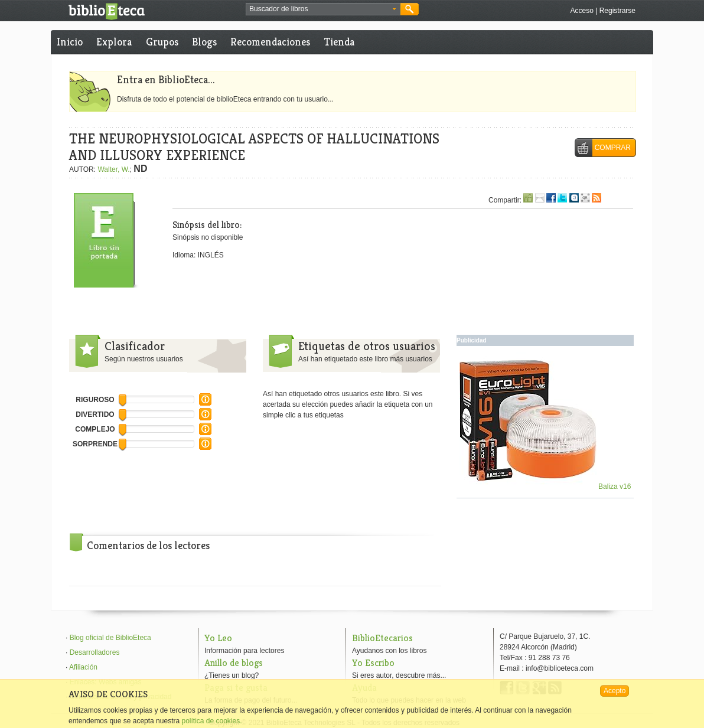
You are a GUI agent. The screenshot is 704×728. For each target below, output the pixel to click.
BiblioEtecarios (382, 638)
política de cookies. (211, 721)
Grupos (162, 42)
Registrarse (617, 11)
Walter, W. (113, 169)
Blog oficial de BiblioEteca (110, 638)
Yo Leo (218, 638)
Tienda (339, 42)
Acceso (581, 11)
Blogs (204, 42)
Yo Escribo (373, 663)
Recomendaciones (270, 42)
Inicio (70, 42)
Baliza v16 (545, 487)
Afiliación (83, 667)
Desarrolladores (95, 652)
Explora (114, 42)
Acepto (615, 691)
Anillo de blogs (234, 663)
